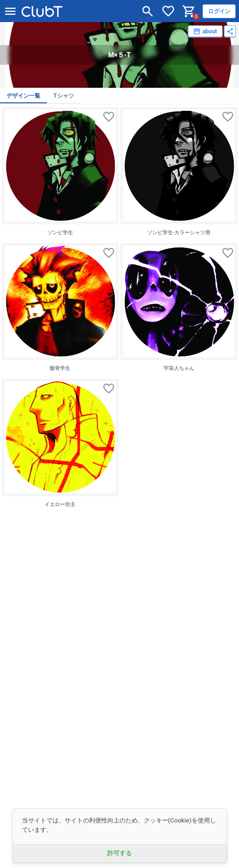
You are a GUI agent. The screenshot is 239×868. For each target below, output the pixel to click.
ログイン (219, 11)
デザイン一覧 (23, 96)
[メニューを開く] (10, 11)
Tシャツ (64, 96)
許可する (119, 853)
